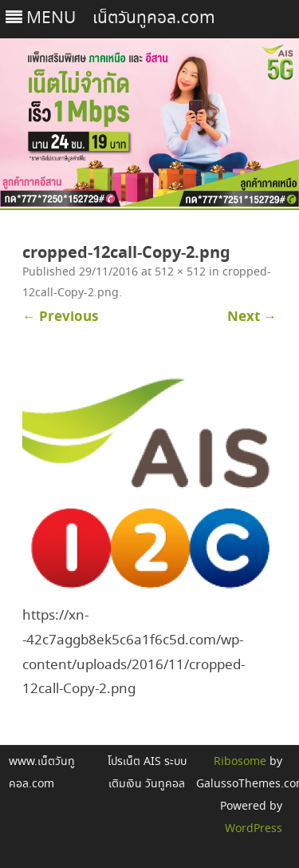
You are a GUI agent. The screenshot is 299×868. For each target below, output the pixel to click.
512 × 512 (180, 272)
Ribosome (240, 762)
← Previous (60, 317)
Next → (252, 317)
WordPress (254, 829)
